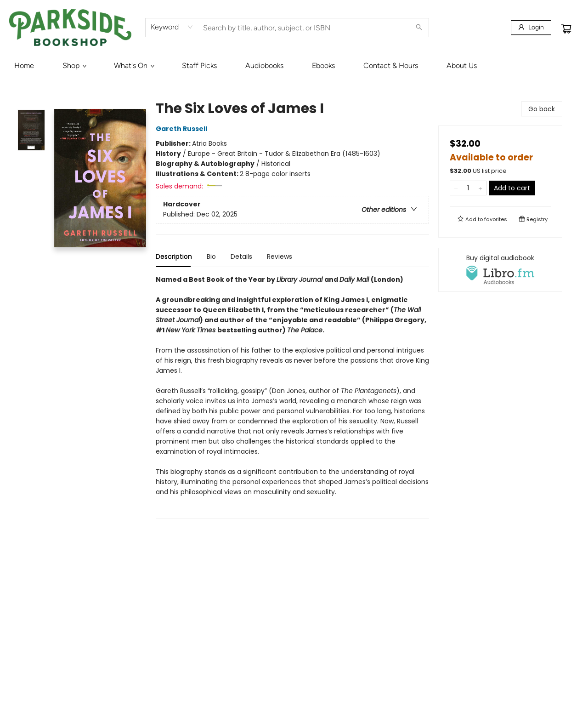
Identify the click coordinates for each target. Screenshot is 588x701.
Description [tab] (174, 256)
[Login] (531, 28)
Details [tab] (241, 256)
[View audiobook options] (500, 270)
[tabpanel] (292, 396)
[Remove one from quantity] (456, 188)
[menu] (294, 66)
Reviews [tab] (280, 256)
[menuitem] (24, 66)
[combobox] (172, 27)
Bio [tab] (211, 256)
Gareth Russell (183, 129)
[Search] (419, 28)
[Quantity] (468, 188)
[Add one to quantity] (480, 188)
